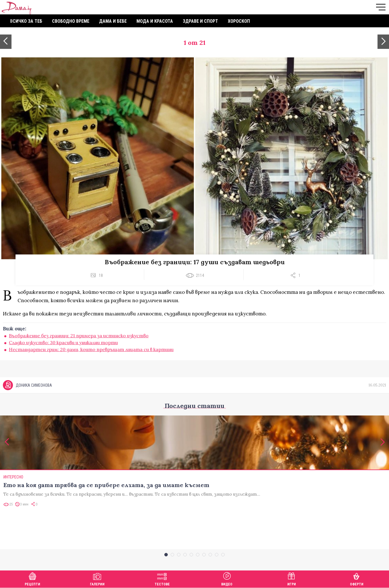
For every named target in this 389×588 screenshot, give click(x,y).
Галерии (97, 578)
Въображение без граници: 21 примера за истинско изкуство (79, 336)
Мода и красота (155, 21)
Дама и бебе (113, 21)
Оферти (357, 578)
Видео (227, 578)
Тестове (162, 578)
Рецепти (32, 578)
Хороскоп (239, 21)
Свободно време (71, 21)
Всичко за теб (26, 21)
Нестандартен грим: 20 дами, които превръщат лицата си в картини (91, 349)
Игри (292, 578)
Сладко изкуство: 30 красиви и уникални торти (63, 342)
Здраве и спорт (200, 21)
